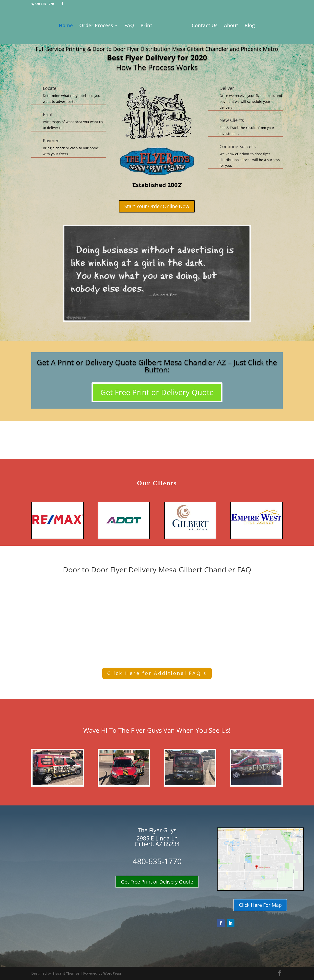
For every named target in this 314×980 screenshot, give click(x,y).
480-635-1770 (44, 4)
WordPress (112, 973)
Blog (264, 27)
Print (132, 27)
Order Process (81, 27)
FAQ (115, 27)
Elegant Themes (66, 973)
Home (51, 27)
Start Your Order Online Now (157, 206)
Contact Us (219, 27)
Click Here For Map (260, 905)
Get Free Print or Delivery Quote (157, 392)
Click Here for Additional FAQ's (157, 673)
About (246, 27)
